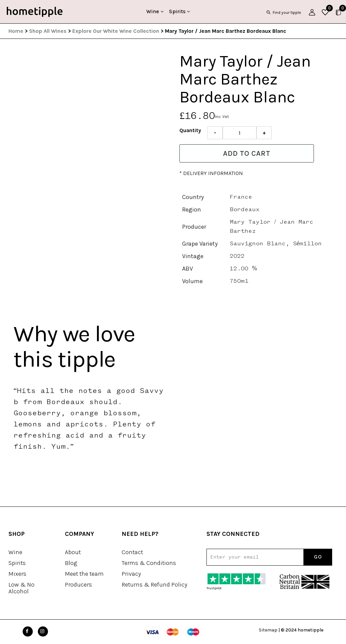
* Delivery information (211, 173)
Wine (155, 11)
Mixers (17, 574)
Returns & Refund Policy (154, 585)
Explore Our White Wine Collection (116, 31)
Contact (132, 552)
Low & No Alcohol (21, 588)
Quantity (190, 130)
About (73, 552)
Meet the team (84, 574)
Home (16, 31)
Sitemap (268, 630)
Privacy (131, 574)
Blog (71, 563)
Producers (78, 585)
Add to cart (247, 153)
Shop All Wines (48, 31)
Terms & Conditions (149, 563)
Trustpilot (214, 588)
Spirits (179, 11)
